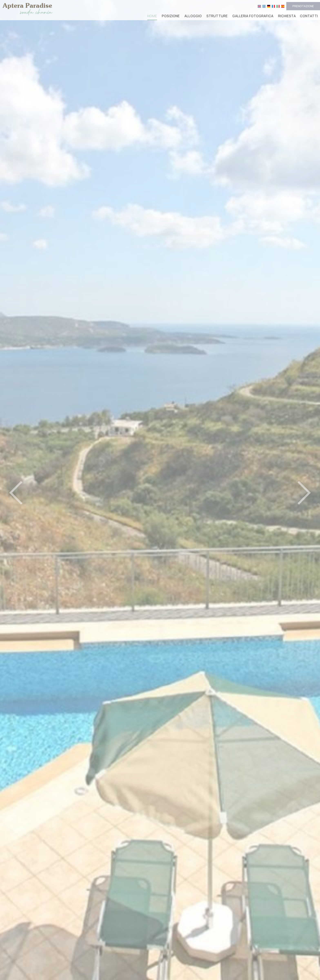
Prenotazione (303, 6)
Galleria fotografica (253, 16)
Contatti (309, 16)
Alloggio (193, 16)
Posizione (171, 16)
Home (152, 16)
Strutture (217, 16)
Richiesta (287, 16)
